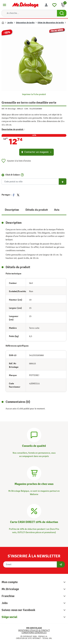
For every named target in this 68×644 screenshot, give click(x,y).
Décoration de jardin (25, 23)
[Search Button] (62, 13)
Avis (57, 210)
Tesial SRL (47, 638)
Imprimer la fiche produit (34, 94)
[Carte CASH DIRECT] (34, 511)
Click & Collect (13, 175)
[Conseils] (34, 434)
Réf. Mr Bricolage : (9, 109)
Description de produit (13, 129)
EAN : (27, 109)
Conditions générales (34, 633)
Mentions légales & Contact (34, 630)
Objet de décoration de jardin (51, 23)
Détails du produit (37, 210)
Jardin (10, 23)
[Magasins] (34, 473)
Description (12, 210)
